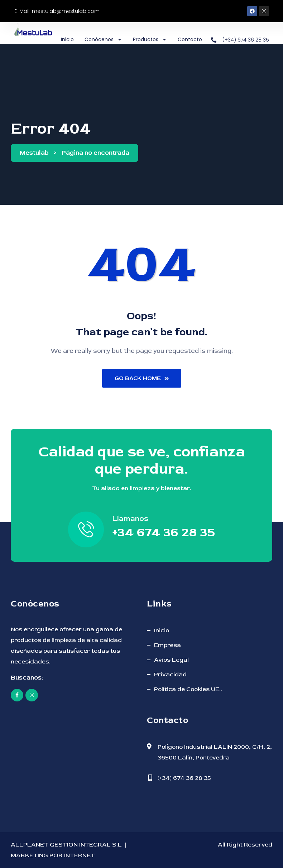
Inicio (67, 39)
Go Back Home (142, 378)
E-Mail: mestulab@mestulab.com (57, 11)
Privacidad (170, 674)
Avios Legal (171, 660)
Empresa (167, 645)
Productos (150, 39)
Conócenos (103, 39)
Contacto (190, 39)
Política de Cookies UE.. (188, 689)
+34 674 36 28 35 (164, 532)
